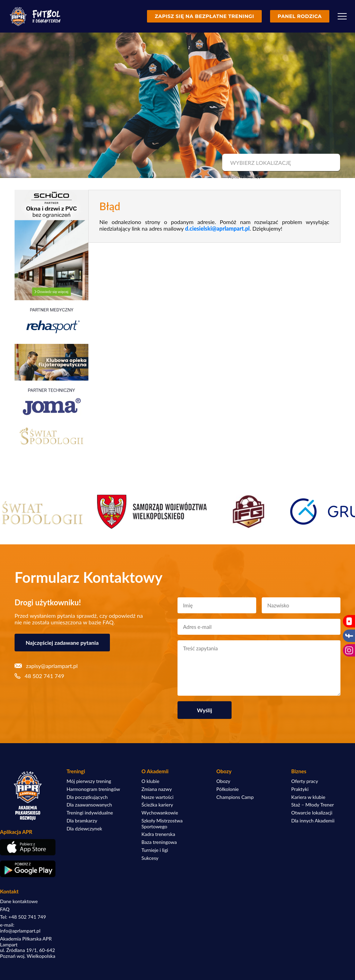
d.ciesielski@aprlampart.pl (217, 228)
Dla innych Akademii (313, 821)
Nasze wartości (157, 797)
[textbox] (280, 163)
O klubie (150, 781)
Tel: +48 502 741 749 (23, 917)
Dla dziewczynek (84, 829)
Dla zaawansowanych (89, 805)
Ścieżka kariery (157, 805)
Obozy (223, 781)
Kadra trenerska (158, 834)
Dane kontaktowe (19, 901)
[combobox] (280, 163)
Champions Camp (235, 797)
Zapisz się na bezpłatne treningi (204, 16)
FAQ (5, 909)
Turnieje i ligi (155, 850)
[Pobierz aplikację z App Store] (28, 847)
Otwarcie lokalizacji (312, 813)
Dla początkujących (87, 797)
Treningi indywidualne (90, 813)
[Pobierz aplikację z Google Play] (28, 869)
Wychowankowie (160, 813)
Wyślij (205, 710)
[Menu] (342, 16)
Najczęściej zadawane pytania (62, 643)
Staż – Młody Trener (313, 805)
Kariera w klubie (308, 797)
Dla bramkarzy (82, 821)
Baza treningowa (159, 842)
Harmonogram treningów (93, 789)
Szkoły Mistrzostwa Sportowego (162, 824)
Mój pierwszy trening (89, 781)
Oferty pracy (305, 781)
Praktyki (300, 789)
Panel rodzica (300, 16)
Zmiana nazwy (157, 789)
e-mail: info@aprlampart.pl (20, 928)
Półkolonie (228, 789)
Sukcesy (150, 858)
